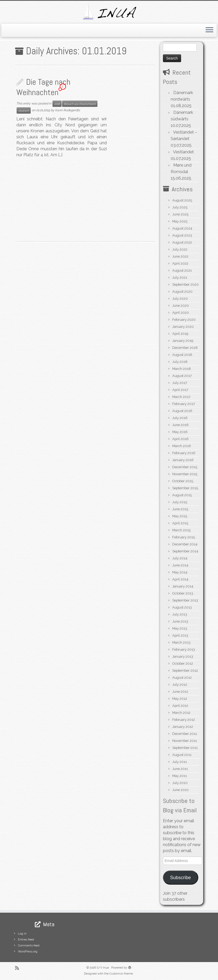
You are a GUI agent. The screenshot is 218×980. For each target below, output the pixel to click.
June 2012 (180, 692)
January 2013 (183, 656)
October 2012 (183, 664)
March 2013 (181, 642)
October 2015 (183, 481)
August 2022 (182, 242)
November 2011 (185, 741)
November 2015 (185, 474)
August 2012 (182, 678)
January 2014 (183, 586)
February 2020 (184, 320)
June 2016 (180, 425)
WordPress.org (28, 952)
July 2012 (180, 685)
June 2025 (180, 214)
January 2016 (183, 460)
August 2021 (182, 270)
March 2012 (181, 713)
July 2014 (180, 558)
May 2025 (180, 221)
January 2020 (183, 327)
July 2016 (180, 418)
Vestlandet (183, 152)
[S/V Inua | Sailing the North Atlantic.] (109, 12)
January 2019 (183, 341)
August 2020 (182, 292)
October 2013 (183, 593)
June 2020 (181, 306)
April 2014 (180, 579)
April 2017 (180, 390)
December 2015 (185, 467)
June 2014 (180, 565)
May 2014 (180, 572)
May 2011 (180, 776)
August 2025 (182, 200)
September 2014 (185, 551)
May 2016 (180, 432)
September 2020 (186, 285)
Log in (22, 934)
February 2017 (184, 404)
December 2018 (185, 348)
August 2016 (182, 411)
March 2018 (182, 369)
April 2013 (180, 635)
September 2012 (185, 671)
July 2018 (180, 362)
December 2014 (185, 544)
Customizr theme (121, 974)
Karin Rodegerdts (68, 110)
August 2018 (182, 355)
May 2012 (180, 699)
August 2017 (182, 376)
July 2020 (180, 299)
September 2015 (185, 488)
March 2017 (181, 397)
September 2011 (185, 748)
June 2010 (180, 790)
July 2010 (180, 783)
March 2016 (182, 446)
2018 (57, 104)
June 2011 (180, 769)
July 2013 (180, 614)
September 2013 (185, 600)
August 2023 (182, 235)
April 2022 (180, 263)
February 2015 (184, 537)
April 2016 (180, 439)
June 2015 (180, 509)
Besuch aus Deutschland (80, 104)
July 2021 (180, 277)
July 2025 (180, 207)
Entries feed (26, 940)
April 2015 (180, 523)
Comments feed (29, 946)
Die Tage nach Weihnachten (43, 87)
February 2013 (184, 649)
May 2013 (180, 628)
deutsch (24, 110)
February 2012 (184, 720)
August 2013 (182, 607)
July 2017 (180, 383)
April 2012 (180, 706)
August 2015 (182, 495)
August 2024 (182, 228)
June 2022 (180, 256)
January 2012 (183, 727)
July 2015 (180, 502)
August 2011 (182, 755)
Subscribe (180, 878)
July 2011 (180, 762)
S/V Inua (103, 968)
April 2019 (180, 334)
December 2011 (185, 734)
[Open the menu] (209, 30)
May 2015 (180, 516)
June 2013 (180, 621)
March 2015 (181, 530)
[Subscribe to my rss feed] (19, 968)
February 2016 (184, 453)
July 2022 (180, 249)
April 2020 (181, 313)
